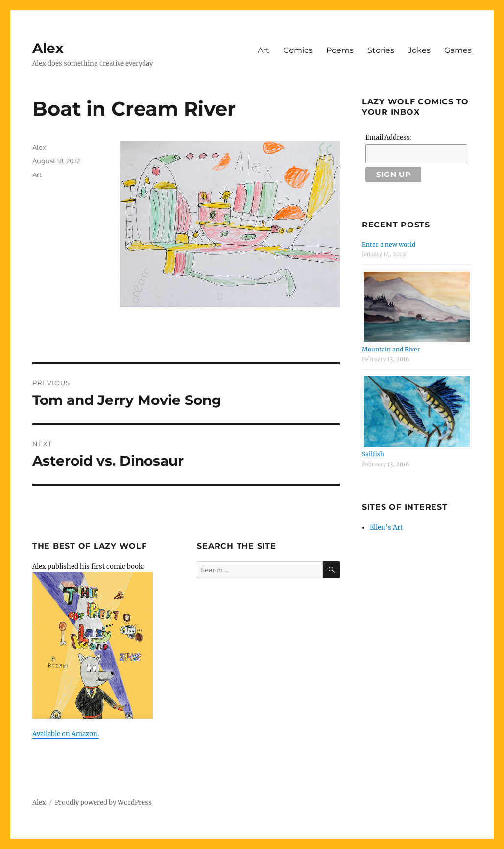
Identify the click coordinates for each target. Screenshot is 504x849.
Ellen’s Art (386, 528)
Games (458, 50)
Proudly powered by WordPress (103, 803)
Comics (298, 50)
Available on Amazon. (66, 734)
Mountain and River (391, 349)
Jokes (419, 50)
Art (264, 50)
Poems (340, 50)
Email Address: (389, 137)
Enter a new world (389, 244)
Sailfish (373, 454)
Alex (48, 48)
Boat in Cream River (134, 109)
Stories (381, 50)
